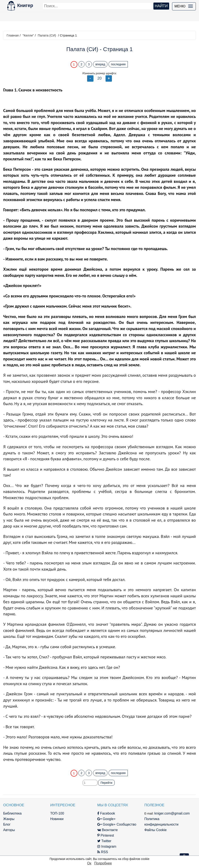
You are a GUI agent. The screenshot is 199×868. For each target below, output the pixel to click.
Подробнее (103, 863)
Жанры (9, 819)
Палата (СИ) (47, 35)
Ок (89, 863)
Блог (7, 824)
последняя (118, 64)
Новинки (57, 819)
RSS (103, 852)
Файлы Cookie (155, 830)
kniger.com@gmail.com (172, 813)
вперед (100, 64)
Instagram (107, 846)
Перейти (106, 783)
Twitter (104, 841)
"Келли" (28, 35)
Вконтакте (107, 830)
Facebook (106, 813)
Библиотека (12, 813)
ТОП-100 (57, 813)
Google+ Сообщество (117, 824)
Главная (13, 35)
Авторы (9, 830)
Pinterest (106, 835)
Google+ (106, 819)
